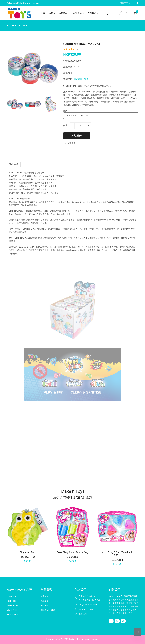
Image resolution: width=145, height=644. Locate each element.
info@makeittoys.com (88, 605)
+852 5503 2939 (86, 609)
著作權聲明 (46, 605)
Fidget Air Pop (28, 552)
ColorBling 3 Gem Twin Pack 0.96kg (117, 554)
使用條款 (45, 596)
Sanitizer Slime (19, 25)
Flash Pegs (11, 601)
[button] (56, 104)
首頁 (43, 13)
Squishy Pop (12, 610)
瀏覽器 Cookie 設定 (49, 610)
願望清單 (69, 143)
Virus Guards (12, 614)
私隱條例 (45, 601)
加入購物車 (77, 136)
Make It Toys (75, 639)
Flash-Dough (12, 605)
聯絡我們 (83, 614)
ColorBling (72, 557)
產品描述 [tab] (14, 164)
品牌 (52, 13)
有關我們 (93, 13)
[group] (33, 68)
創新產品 (79, 13)
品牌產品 (64, 13)
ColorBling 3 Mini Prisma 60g (72, 552)
